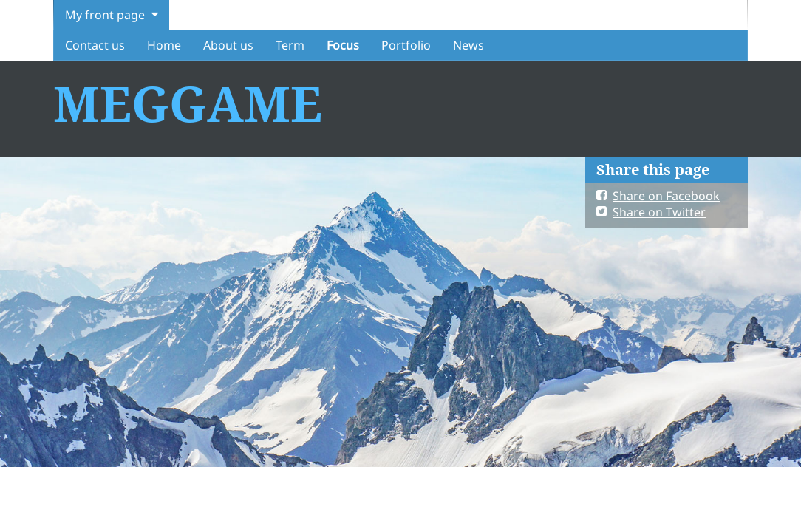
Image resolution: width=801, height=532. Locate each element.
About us (228, 45)
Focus (343, 45)
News (468, 45)
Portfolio (406, 45)
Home (164, 45)
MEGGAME (188, 103)
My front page (105, 15)
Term (290, 45)
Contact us (95, 45)
